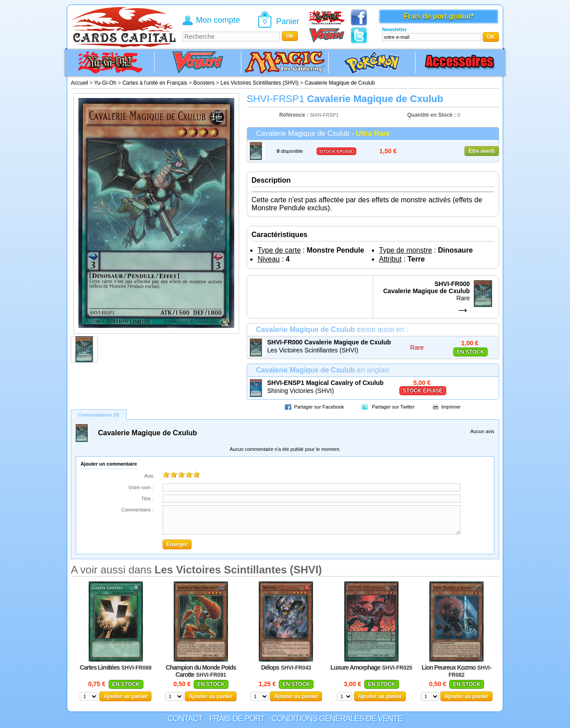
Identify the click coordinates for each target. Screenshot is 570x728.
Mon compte (218, 20)
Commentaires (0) (99, 415)
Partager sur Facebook (319, 407)
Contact (185, 719)
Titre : (147, 499)
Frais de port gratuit (437, 16)
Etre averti (482, 151)
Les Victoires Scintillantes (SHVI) (313, 350)
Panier (288, 21)
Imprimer (451, 407)
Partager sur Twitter (393, 407)
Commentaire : (137, 510)
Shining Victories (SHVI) (301, 391)
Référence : (295, 115)
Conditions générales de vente (337, 719)
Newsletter (395, 29)
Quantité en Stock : (432, 115)
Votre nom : (141, 487)
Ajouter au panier (125, 696)
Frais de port (237, 719)
